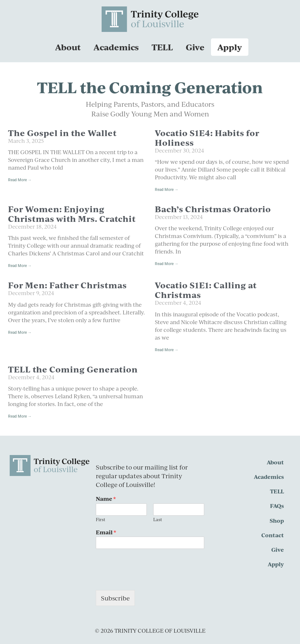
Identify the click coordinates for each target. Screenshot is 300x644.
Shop (277, 520)
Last (158, 520)
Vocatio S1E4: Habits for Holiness (207, 138)
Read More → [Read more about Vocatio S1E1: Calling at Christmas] (167, 350)
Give (195, 47)
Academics (116, 47)
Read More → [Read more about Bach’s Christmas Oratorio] (167, 264)
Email (106, 532)
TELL (162, 47)
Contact (273, 535)
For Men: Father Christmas (67, 285)
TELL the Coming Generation (73, 369)
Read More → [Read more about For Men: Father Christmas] (20, 332)
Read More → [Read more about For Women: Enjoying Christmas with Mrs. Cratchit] (20, 266)
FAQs (277, 506)
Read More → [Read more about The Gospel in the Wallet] (20, 180)
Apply (230, 47)
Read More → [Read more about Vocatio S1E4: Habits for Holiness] (167, 190)
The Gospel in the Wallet (62, 133)
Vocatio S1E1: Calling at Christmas (206, 290)
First (100, 520)
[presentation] (145, 580)
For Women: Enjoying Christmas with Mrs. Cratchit (72, 214)
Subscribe (115, 598)
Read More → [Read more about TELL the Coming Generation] (20, 416)
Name (106, 499)
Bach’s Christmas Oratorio (213, 209)
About (68, 47)
